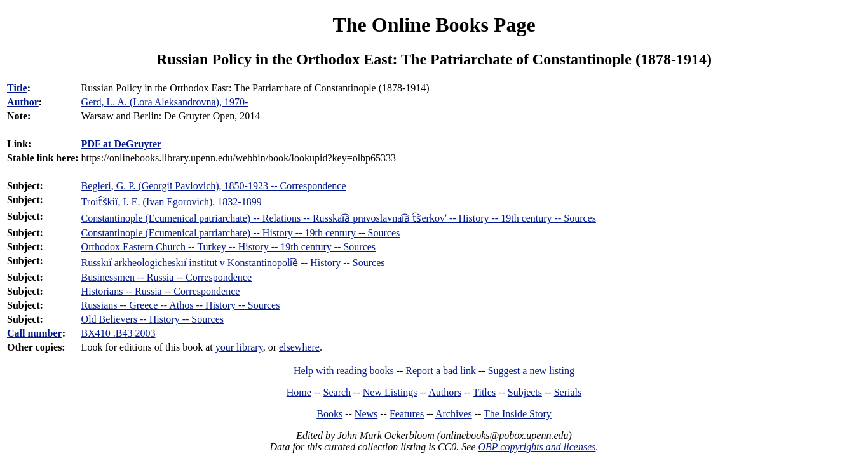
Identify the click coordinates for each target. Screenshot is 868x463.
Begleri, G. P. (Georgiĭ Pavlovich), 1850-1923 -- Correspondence (214, 186)
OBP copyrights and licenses (537, 447)
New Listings (390, 392)
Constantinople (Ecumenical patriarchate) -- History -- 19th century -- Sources (241, 233)
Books (329, 414)
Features (407, 414)
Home (299, 392)
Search (337, 392)
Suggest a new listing (531, 371)
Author (23, 102)
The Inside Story (518, 414)
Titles (484, 392)
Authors (445, 392)
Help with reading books (344, 371)
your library (239, 347)
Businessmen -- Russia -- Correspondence (166, 277)
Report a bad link (441, 371)
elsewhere (299, 347)
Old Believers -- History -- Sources (153, 319)
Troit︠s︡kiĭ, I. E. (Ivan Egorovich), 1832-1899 (172, 202)
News (366, 414)
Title (17, 88)
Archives (454, 414)
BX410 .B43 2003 (119, 333)
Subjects (525, 392)
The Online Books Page (434, 25)
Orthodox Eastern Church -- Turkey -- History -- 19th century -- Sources (228, 247)
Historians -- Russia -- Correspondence (161, 291)
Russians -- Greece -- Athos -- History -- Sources (181, 305)
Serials (568, 392)
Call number (35, 333)
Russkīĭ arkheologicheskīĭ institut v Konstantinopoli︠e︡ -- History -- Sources (233, 263)
